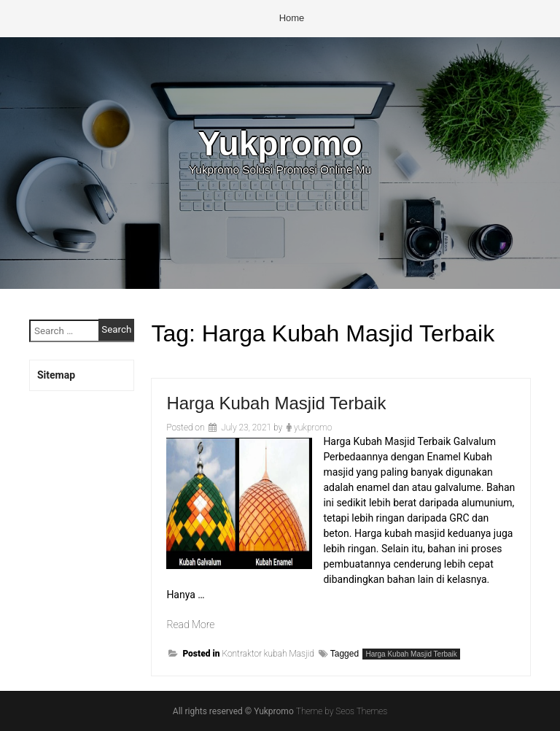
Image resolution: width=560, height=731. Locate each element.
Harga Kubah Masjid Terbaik (276, 403)
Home (292, 18)
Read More (190, 624)
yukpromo (313, 428)
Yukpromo (280, 144)
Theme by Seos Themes (342, 711)
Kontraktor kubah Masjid (268, 654)
